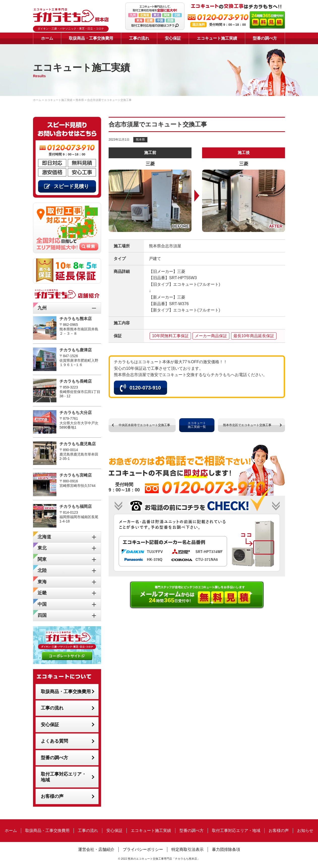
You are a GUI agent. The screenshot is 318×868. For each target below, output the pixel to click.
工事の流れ (139, 38)
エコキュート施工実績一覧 (197, 425)
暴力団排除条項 (226, 849)
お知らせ (305, 831)
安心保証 (173, 38)
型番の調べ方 (265, 38)
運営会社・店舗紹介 (96, 849)
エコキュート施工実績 (217, 38)
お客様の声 (52, 796)
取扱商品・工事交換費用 (91, 38)
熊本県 (140, 140)
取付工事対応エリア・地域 (63, 777)
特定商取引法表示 (187, 849)
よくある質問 (54, 741)
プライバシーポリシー (143, 849)
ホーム (47, 38)
